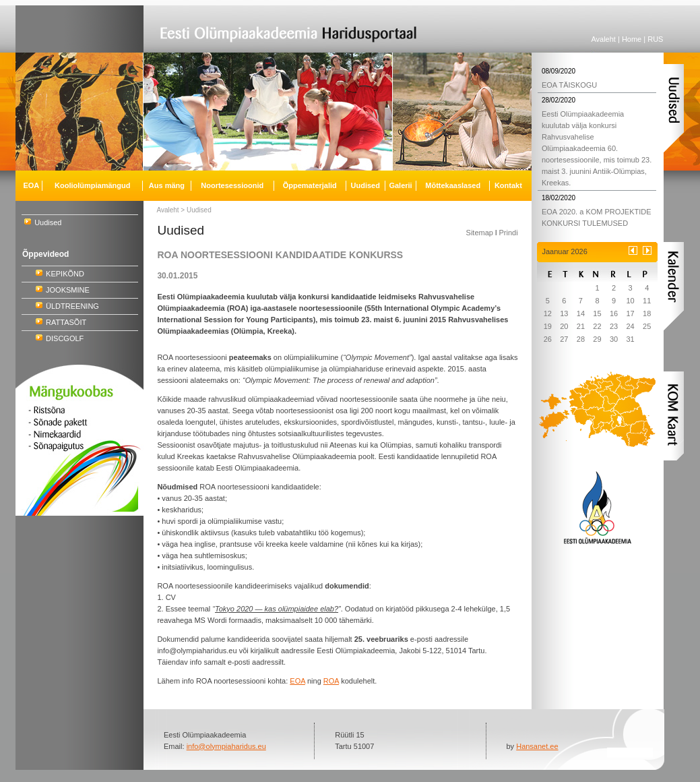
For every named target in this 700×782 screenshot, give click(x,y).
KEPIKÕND (65, 274)
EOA (31, 185)
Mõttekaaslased (453, 185)
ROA (331, 681)
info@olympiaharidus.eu (226, 746)
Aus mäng (167, 185)
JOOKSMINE (68, 290)
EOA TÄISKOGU (569, 85)
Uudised (48, 222)
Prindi (508, 233)
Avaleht (603, 39)
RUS (655, 39)
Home (632, 39)
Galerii (400, 185)
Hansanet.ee (537, 746)
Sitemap (480, 233)
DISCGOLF (65, 338)
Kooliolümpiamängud (92, 185)
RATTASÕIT (66, 322)
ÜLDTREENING (72, 306)
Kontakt (508, 185)
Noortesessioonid (232, 185)
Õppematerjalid (310, 185)
